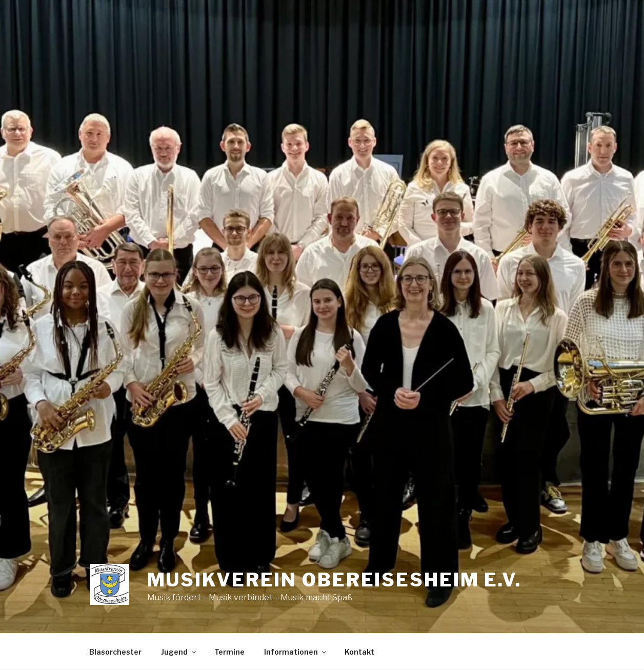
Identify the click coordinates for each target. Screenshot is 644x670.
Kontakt (359, 652)
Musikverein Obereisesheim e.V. (334, 580)
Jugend (179, 652)
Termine (229, 652)
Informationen (296, 652)
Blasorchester (115, 652)
